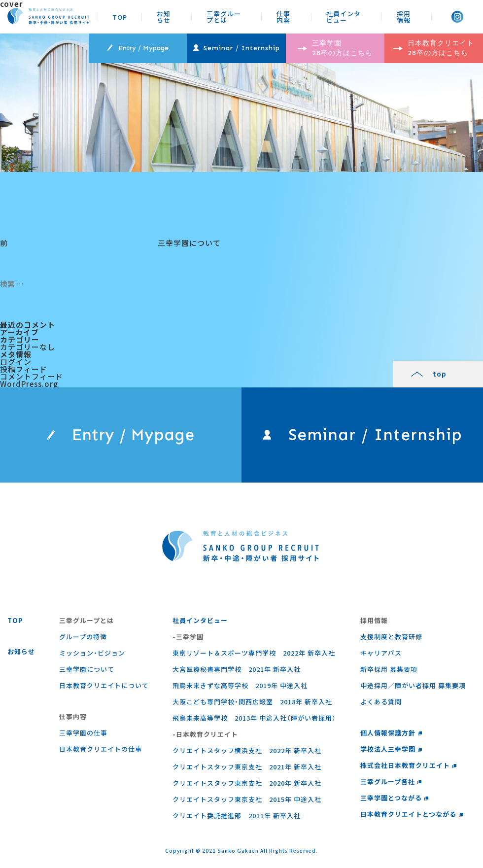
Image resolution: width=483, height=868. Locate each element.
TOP (120, 17)
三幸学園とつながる (395, 798)
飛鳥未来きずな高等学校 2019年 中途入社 (240, 685)
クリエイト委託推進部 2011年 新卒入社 (237, 816)
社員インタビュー (344, 16)
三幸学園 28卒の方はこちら (335, 48)
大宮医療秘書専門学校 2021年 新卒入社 (237, 669)
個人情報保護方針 (391, 733)
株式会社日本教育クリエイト (409, 765)
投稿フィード (24, 369)
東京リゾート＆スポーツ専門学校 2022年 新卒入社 (254, 653)
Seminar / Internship (237, 48)
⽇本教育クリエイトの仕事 (101, 749)
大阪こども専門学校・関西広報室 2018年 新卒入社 (252, 702)
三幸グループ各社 (391, 781)
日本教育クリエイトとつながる (412, 814)
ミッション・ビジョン (92, 653)
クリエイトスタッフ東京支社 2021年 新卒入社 (247, 767)
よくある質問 (381, 702)
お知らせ (164, 16)
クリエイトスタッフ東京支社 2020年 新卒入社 (247, 783)
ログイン (16, 362)
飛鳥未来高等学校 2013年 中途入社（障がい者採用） (254, 718)
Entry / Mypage (138, 48)
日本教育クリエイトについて (104, 685)
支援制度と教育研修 (391, 637)
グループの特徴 (83, 637)
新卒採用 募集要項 (389, 669)
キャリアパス (381, 653)
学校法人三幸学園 (391, 749)
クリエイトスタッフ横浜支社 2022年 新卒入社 (247, 750)
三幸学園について (87, 669)
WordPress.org (29, 384)
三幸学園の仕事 (83, 733)
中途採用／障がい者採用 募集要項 (413, 685)
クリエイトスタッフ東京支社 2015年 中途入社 (247, 799)
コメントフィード (32, 376)
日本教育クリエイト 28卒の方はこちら (434, 48)
